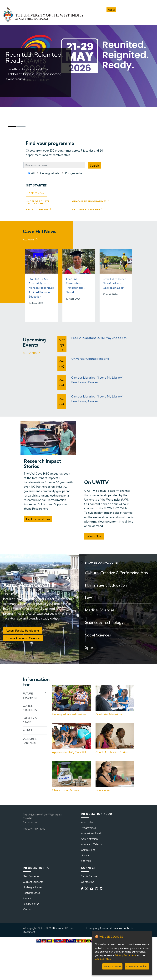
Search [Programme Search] (94, 164)
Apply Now (37, 192)
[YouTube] (92, 888)
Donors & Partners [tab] (30, 740)
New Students (31, 875)
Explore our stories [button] (38, 518)
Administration (89, 838)
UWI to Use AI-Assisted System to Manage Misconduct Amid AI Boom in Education (41, 287)
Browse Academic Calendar (23, 637)
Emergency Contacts (99, 927)
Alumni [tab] (28, 729)
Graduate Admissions (109, 713)
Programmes (88, 827)
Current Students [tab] (30, 707)
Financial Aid (103, 789)
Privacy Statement (126, 955)
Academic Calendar (92, 843)
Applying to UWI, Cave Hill (69, 751)
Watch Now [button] (94, 535)
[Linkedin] (102, 888)
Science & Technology (104, 622)
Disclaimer (59, 927)
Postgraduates (31, 892)
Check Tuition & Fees (65, 789)
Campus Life (88, 849)
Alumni (27, 897)
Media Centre (89, 875)
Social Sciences (98, 634)
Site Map (86, 860)
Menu (111, 9)
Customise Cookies (137, 966)
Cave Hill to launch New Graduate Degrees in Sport (114, 282)
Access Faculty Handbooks (23, 630)
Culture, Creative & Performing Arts (116, 572)
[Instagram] (97, 888)
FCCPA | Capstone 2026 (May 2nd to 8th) (99, 337)
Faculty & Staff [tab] (30, 719)
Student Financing (86, 209)
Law (89, 597)
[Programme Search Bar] (54, 164)
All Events (30, 352)
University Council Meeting (90, 358)
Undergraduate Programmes (38, 201)
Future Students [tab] (30, 695)
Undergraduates (32, 886)
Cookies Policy (103, 959)
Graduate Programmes (89, 200)
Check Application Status (112, 751)
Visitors (27, 908)
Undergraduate (50, 172)
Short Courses (37, 209)
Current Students (33, 881)
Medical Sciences (100, 609)
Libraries (86, 854)
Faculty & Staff (31, 903)
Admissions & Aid (91, 832)
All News (29, 239)
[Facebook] (83, 888)
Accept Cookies (112, 966)
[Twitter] (87, 888)
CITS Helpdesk (126, 931)
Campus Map (109, 931)
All (33, 172)
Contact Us (88, 881)
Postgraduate (73, 172)
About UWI (87, 821)
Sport (90, 646)
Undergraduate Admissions (69, 713)
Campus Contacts (123, 927)
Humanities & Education (106, 584)
